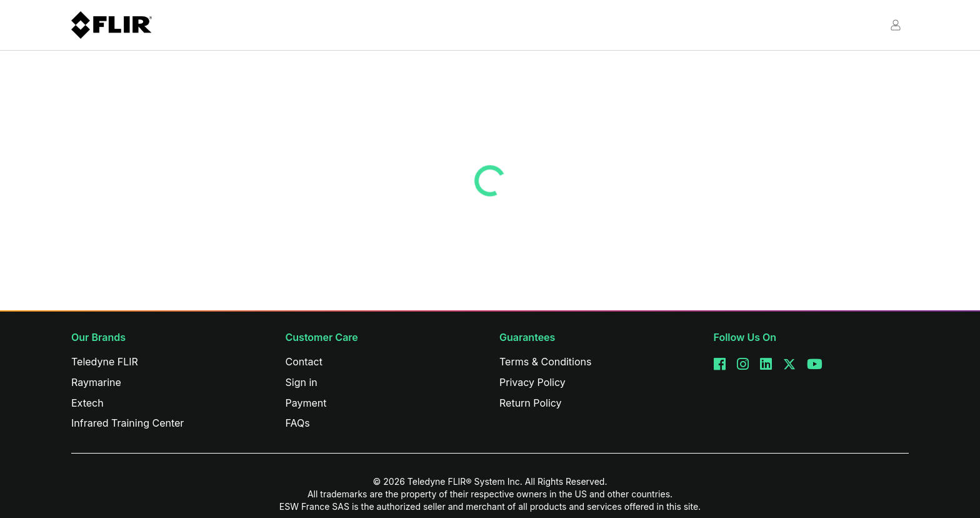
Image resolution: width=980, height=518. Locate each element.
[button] (895, 21)
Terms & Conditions (545, 362)
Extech (87, 403)
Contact (304, 362)
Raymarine (96, 382)
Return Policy (531, 403)
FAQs (298, 423)
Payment (306, 403)
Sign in (302, 382)
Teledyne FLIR (105, 362)
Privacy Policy (532, 382)
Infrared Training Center (127, 423)
